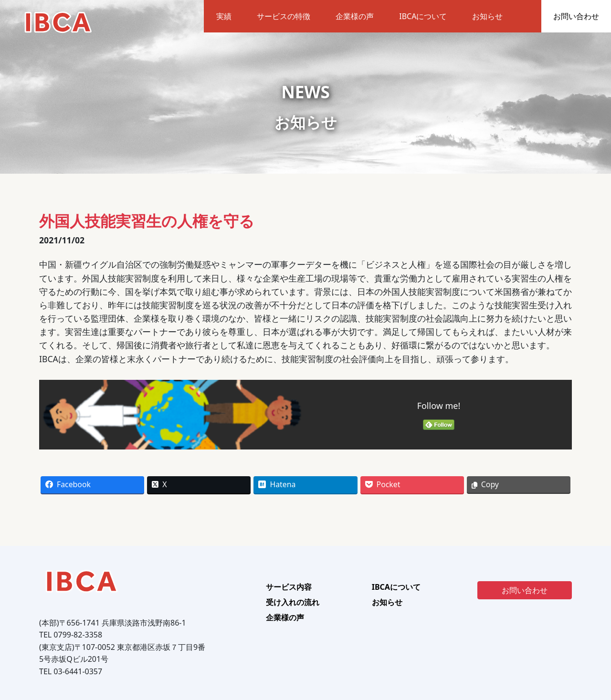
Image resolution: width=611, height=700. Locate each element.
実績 (224, 16)
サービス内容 (289, 587)
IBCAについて (423, 16)
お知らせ (487, 16)
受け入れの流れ (293, 602)
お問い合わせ (576, 16)
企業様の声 (355, 16)
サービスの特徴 (284, 16)
